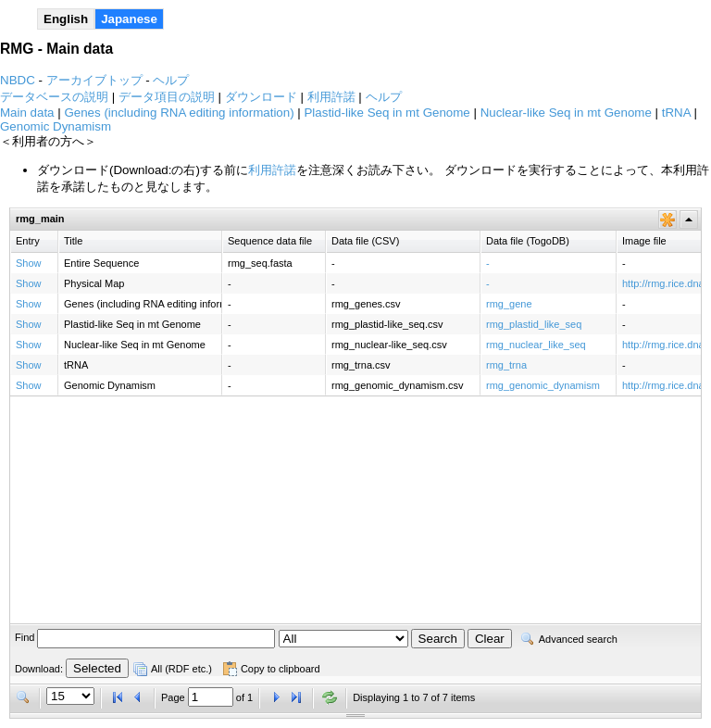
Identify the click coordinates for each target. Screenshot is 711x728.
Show (29, 263)
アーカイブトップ (94, 80)
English (66, 19)
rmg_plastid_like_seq (534, 324)
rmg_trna (506, 365)
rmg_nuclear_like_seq (536, 345)
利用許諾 (272, 170)
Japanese (129, 19)
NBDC (18, 80)
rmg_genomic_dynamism (543, 385)
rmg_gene (509, 304)
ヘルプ (171, 80)
